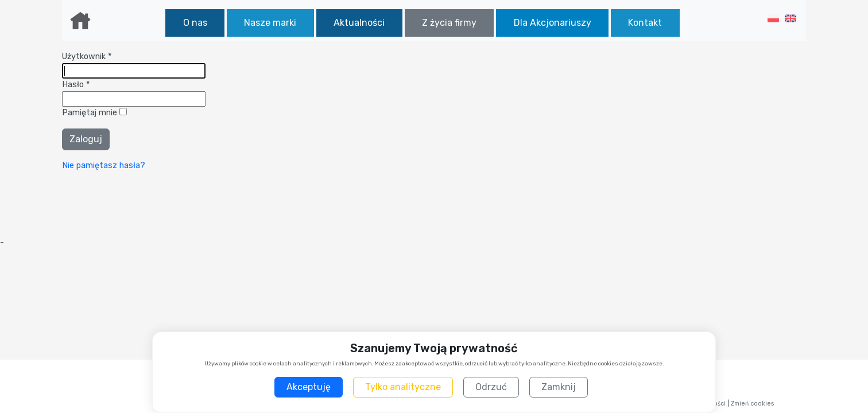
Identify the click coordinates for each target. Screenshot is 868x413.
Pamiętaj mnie (91, 113)
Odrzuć (491, 387)
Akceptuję (309, 387)
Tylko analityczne (403, 387)
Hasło (76, 85)
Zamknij (559, 387)
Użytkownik (87, 57)
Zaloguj (86, 139)
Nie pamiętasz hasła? (104, 165)
